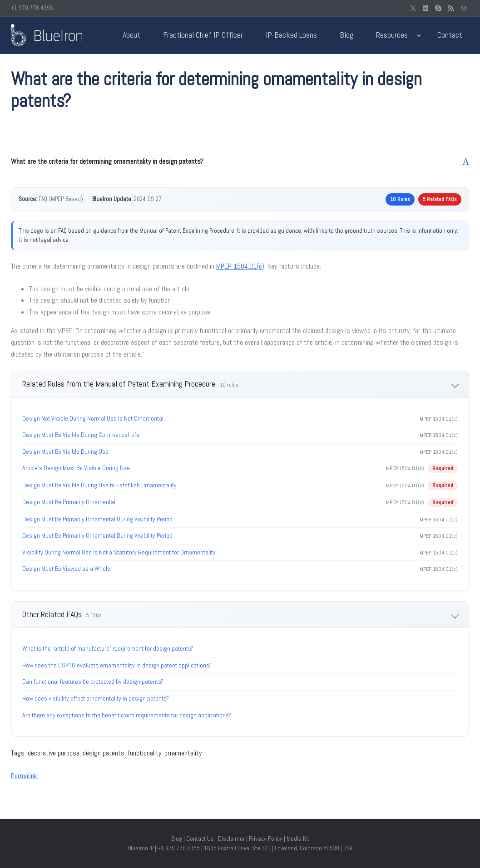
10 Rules (400, 199)
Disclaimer (231, 839)
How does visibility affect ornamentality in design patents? (96, 698)
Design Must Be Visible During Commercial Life (81, 435)
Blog (177, 839)
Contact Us (200, 839)
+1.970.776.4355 (32, 8)
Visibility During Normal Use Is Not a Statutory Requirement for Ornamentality (119, 552)
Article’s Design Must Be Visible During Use (76, 468)
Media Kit (298, 839)
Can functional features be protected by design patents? (93, 682)
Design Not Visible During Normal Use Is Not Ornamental (93, 418)
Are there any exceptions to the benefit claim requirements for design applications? (127, 715)
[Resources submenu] (419, 35)
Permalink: (25, 776)
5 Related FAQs (440, 199)
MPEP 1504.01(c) (240, 266)
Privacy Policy (266, 839)
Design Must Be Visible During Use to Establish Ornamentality (99, 485)
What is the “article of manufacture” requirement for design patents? (108, 648)
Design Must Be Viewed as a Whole (66, 569)
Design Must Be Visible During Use (65, 451)
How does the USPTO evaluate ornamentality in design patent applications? (117, 665)
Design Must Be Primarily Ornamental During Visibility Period (97, 519)
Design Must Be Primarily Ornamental (69, 502)
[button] (240, 162)
